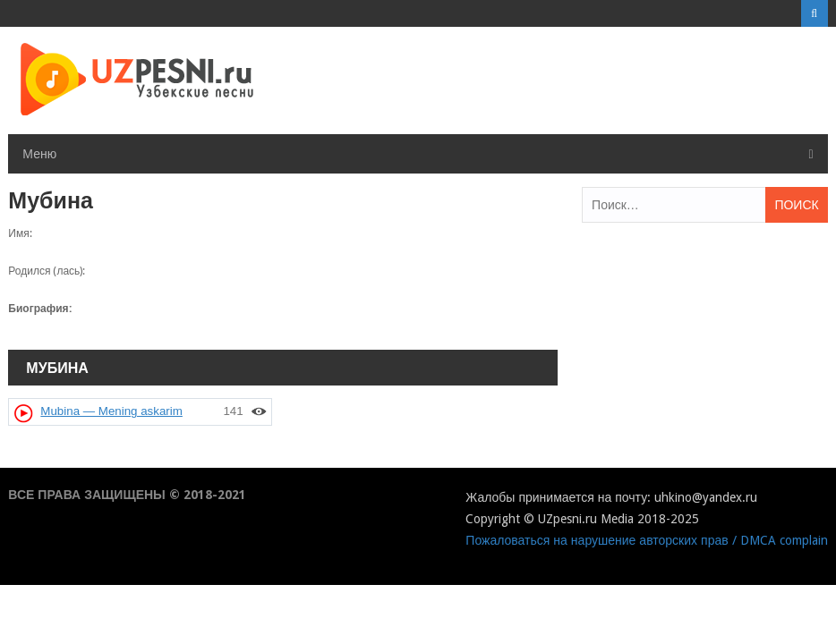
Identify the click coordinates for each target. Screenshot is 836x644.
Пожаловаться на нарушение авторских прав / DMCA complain (646, 540)
